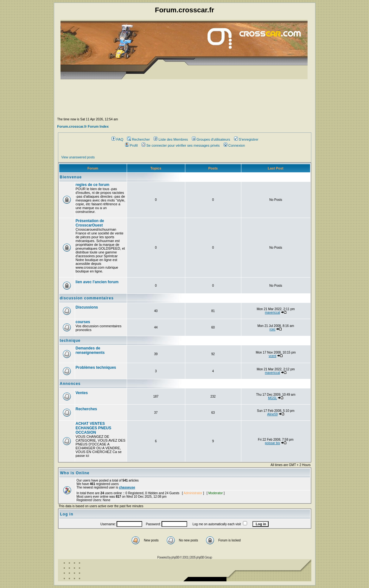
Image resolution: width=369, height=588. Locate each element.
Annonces (70, 384)
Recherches (86, 409)
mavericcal (272, 313)
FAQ (117, 139)
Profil (131, 145)
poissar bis (272, 443)
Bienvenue (71, 177)
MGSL (272, 398)
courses (83, 322)
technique (70, 341)
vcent (272, 356)
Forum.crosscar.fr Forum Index (83, 126)
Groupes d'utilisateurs (211, 139)
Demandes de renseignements (90, 350)
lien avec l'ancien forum (97, 282)
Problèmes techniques (96, 367)
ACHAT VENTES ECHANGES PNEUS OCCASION (94, 428)
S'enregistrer (246, 139)
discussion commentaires (87, 298)
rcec (273, 329)
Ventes (82, 393)
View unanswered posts (78, 157)
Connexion (234, 145)
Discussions (87, 307)
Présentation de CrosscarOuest (90, 223)
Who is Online (75, 473)
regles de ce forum (93, 185)
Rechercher (138, 139)
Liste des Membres (171, 139)
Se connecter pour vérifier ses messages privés (181, 145)
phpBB (175, 557)
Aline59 (272, 414)
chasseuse (127, 487)
